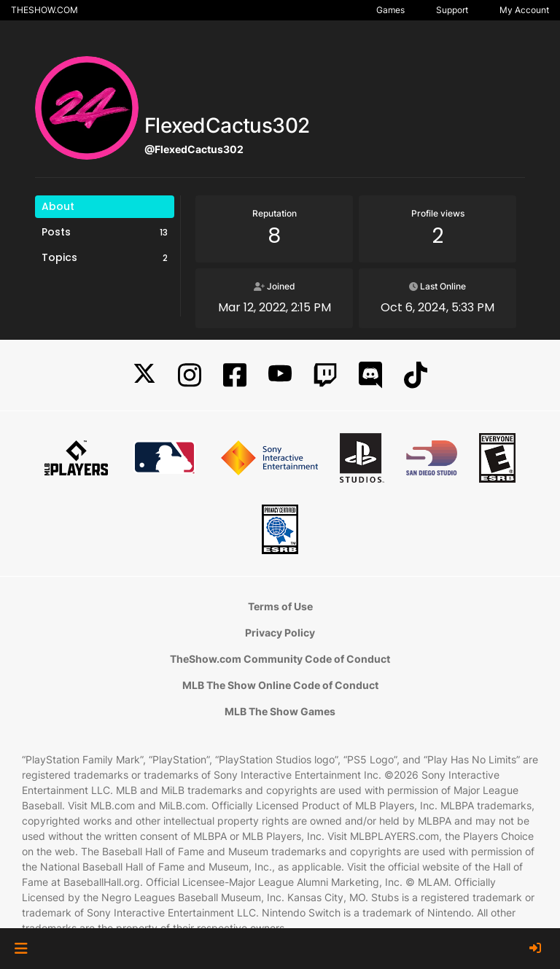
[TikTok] (416, 375)
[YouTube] (280, 375)
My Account (524, 10)
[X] (144, 375)
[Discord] (370, 375)
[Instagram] (190, 375)
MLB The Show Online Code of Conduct (280, 685)
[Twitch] (325, 375)
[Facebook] (235, 375)
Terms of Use (280, 606)
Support (452, 10)
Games (390, 10)
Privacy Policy (280, 633)
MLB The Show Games (280, 711)
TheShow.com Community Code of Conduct (280, 659)
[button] (21, 949)
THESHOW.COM (44, 10)
